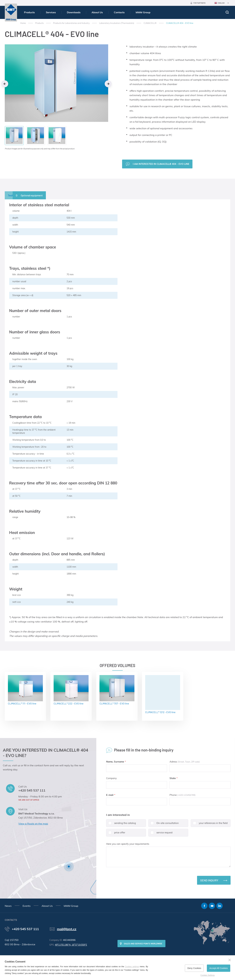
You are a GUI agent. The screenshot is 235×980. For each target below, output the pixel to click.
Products (29, 12)
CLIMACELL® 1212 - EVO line (163, 694)
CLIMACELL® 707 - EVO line (117, 690)
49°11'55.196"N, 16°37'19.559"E (71, 945)
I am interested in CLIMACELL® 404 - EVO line (161, 164)
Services (51, 12)
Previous (5, 84)
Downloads (74, 12)
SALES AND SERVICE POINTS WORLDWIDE (143, 944)
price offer (116, 834)
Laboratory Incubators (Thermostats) (117, 23)
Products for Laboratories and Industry (71, 23)
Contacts (119, 12)
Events (27, 906)
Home (23, 23)
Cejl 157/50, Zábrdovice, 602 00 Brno (41, 818)
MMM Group (143, 12)
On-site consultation (164, 824)
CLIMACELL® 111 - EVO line (25, 690)
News (8, 906)
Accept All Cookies (219, 968)
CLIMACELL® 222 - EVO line (71, 690)
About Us (97, 12)
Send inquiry (209, 880)
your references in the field (209, 824)
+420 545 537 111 (32, 790)
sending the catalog (121, 824)
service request (160, 834)
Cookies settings (132, 967)
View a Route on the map (33, 824)
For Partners (199, 3)
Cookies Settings (207, 975)
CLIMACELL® (150, 23)
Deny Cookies (194, 968)
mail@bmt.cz (67, 929)
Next (108, 84)
